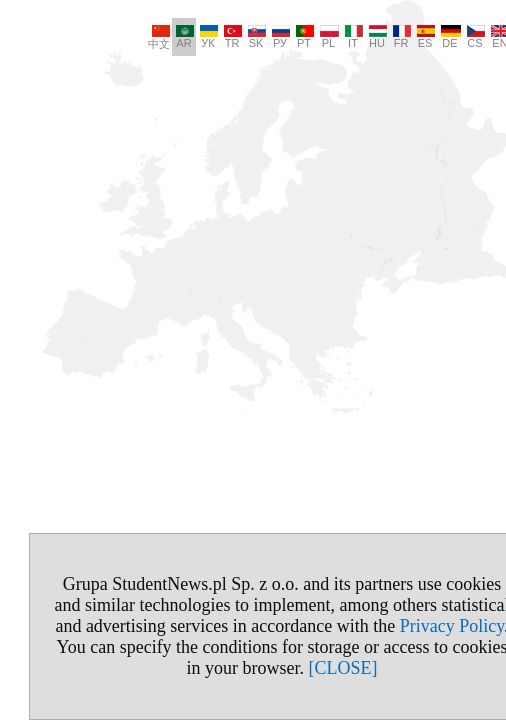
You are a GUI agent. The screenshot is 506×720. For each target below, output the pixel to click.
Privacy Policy (423, 626)
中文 (130, 37)
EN (472, 37)
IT (325, 37)
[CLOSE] (313, 668)
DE (422, 37)
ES (397, 37)
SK (228, 37)
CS (447, 37)
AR (156, 37)
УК (180, 37)
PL (300, 37)
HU (349, 37)
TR (204, 37)
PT (276, 37)
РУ (252, 37)
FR (373, 37)
